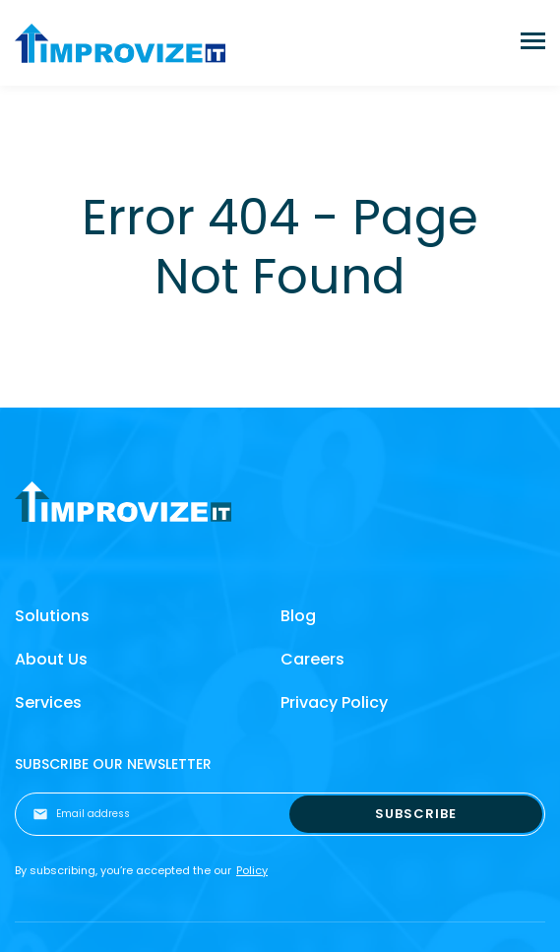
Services (48, 702)
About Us (51, 659)
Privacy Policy (334, 702)
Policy (252, 870)
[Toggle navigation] (533, 43)
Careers (312, 659)
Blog (298, 616)
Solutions (52, 616)
